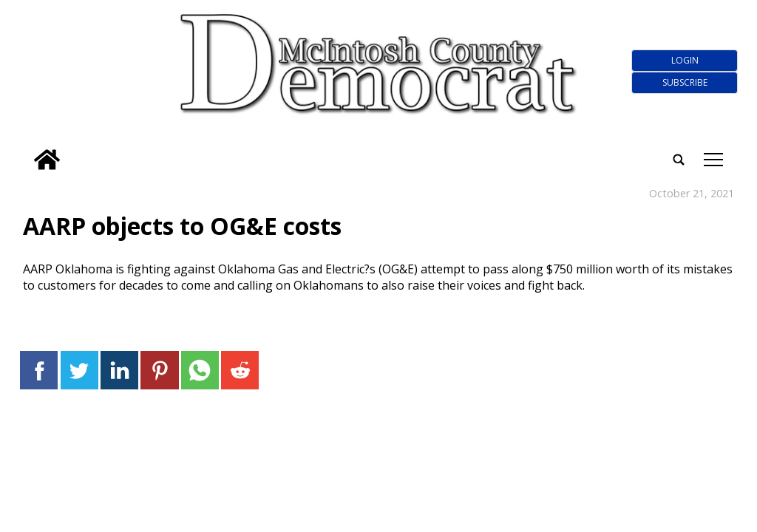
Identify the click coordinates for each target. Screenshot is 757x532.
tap (713, 160)
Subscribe (685, 82)
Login (685, 60)
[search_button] (25, 150)
